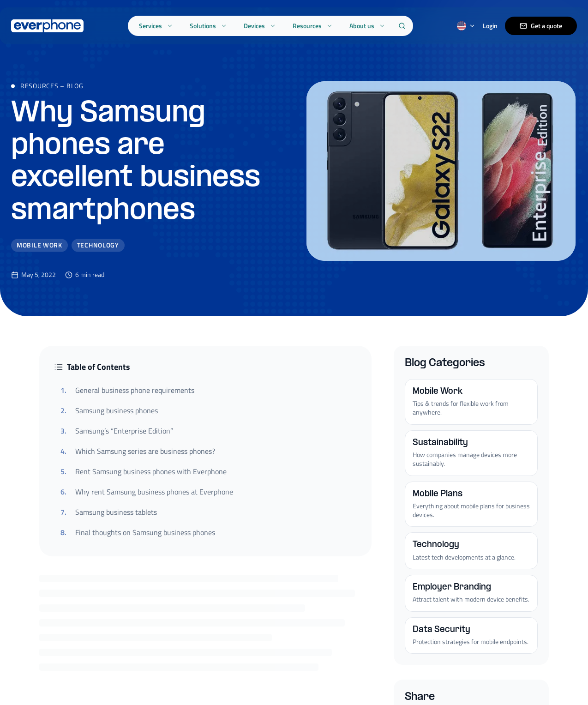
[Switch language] (466, 26)
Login (490, 26)
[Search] (402, 26)
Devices (260, 26)
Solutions (208, 26)
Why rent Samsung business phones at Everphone (147, 492)
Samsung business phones (109, 410)
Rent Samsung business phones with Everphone (144, 471)
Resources (313, 26)
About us (367, 26)
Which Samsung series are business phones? (138, 451)
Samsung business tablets (109, 512)
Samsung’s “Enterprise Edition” (117, 431)
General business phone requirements (127, 390)
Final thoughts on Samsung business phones (138, 532)
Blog (75, 93)
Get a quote (541, 26)
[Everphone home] (47, 26)
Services (156, 26)
